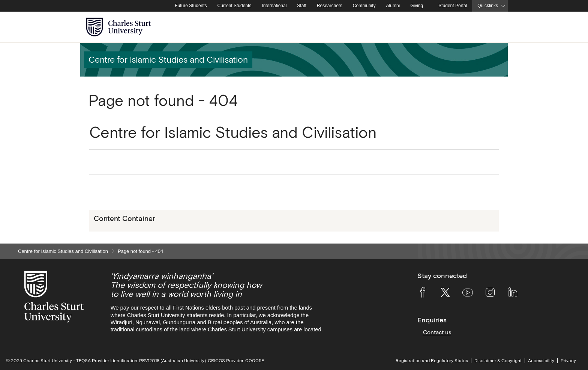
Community (364, 6)
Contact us (437, 332)
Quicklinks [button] (488, 6)
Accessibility (541, 361)
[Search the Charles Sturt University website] (493, 27)
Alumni (393, 6)
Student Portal (453, 6)
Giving (417, 6)
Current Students (235, 6)
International (274, 6)
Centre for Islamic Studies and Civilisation (63, 251)
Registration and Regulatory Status (432, 361)
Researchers (330, 6)
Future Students (191, 6)
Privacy (568, 361)
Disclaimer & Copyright (498, 361)
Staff (301, 6)
